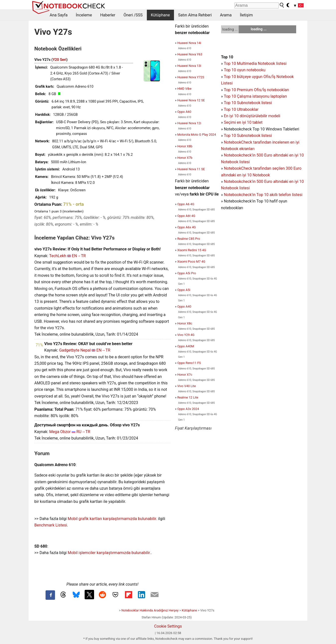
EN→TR (79, 256)
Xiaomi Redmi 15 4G (192, 250)
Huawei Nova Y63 (190, 54)
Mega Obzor (60, 432)
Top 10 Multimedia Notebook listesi (255, 63)
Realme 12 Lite (188, 397)
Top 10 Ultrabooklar (241, 109)
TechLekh (57, 256)
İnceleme (84, 15)
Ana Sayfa (59, 15)
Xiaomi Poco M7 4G (191, 262)
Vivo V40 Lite (187, 386)
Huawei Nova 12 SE (191, 100)
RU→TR (83, 432)
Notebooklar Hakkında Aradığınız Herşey (150, 610)
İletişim (246, 15)
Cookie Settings (168, 626)
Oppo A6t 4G (186, 216)
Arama (226, 15)
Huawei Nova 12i (189, 123)
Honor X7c (185, 375)
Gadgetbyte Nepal (75, 350)
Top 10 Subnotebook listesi (248, 103)
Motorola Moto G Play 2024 (197, 135)
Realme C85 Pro (189, 239)
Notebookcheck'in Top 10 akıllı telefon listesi (263, 195)
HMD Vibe (184, 89)
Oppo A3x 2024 (188, 409)
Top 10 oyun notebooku (245, 70)
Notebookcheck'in (240, 181)
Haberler (108, 15)
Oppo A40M (186, 346)
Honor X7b (185, 158)
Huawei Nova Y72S (191, 77)
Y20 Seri (60, 60)
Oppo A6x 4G (187, 227)
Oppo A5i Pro (187, 273)
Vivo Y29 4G (186, 335)
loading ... (230, 29)
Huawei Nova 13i (189, 66)
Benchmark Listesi (51, 525)
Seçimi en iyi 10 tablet (243, 122)
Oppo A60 (184, 112)
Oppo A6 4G (186, 204)
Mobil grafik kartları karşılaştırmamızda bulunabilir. (112, 519)
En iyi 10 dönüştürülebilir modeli (252, 116)
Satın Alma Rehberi (195, 15)
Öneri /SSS (133, 15)
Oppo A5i (184, 290)
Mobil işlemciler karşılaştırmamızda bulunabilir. (109, 553)
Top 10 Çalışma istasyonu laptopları (255, 96)
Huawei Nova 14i (189, 43)
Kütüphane (160, 15)
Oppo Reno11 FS (189, 363)
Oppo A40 (184, 306)
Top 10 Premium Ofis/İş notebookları (256, 90)
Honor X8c (185, 323)
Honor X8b (185, 146)
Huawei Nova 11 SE (191, 169)
